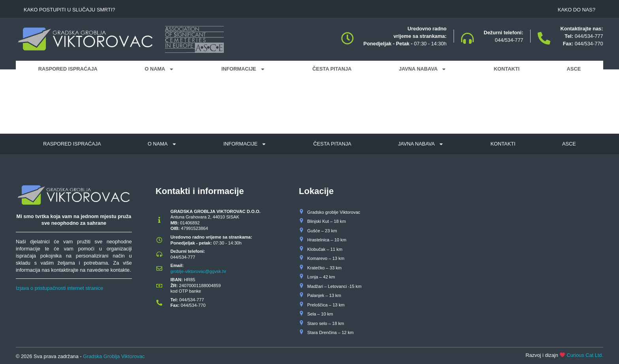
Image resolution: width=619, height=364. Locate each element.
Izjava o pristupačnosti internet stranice (59, 288)
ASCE (574, 69)
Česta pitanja (332, 69)
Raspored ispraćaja (68, 69)
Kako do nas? (577, 10)
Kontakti (507, 69)
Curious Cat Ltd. (585, 355)
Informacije (243, 69)
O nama (159, 69)
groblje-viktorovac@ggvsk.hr (198, 271)
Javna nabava (423, 69)
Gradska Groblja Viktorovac (114, 356)
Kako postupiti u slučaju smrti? (69, 10)
